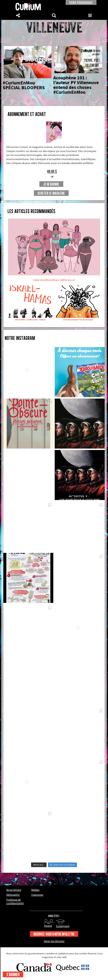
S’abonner (37, 895)
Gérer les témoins (54, 941)
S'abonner (13, 974)
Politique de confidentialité (15, 902)
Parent (48, 926)
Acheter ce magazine (51, 193)
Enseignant (63, 926)
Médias (35, 890)
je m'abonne (51, 184)
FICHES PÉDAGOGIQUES (81, 3)
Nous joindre (14, 890)
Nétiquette (13, 895)
